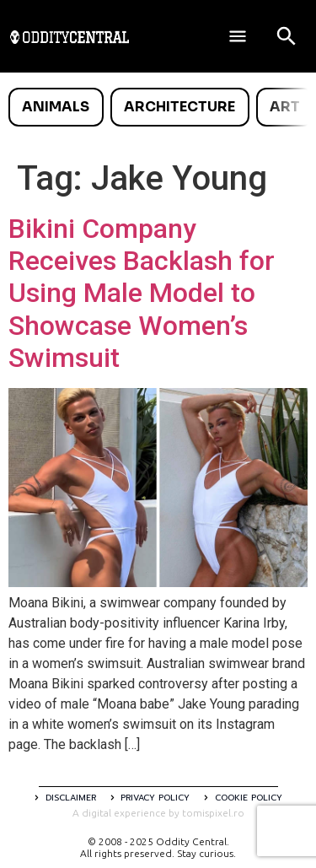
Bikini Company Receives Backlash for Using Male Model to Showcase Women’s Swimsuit (142, 294)
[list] (158, 107)
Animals (56, 107)
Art (285, 107)
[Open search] (287, 36)
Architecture (179, 107)
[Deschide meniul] (238, 36)
